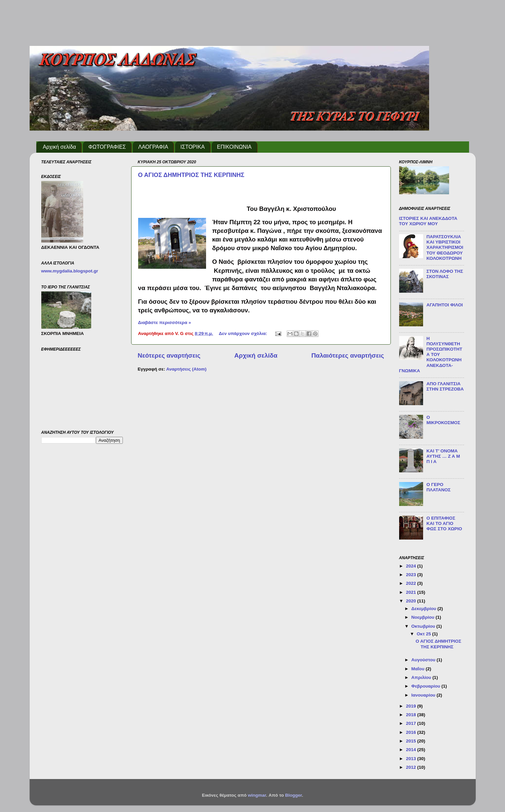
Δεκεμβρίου (425, 609)
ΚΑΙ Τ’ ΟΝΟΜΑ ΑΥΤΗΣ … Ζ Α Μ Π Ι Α (443, 456)
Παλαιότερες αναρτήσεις (348, 355)
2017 (411, 723)
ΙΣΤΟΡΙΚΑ (193, 147)
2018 (411, 715)
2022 (411, 583)
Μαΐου (419, 669)
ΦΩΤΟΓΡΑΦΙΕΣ (107, 147)
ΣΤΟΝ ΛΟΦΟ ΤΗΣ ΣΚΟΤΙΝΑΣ (445, 274)
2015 (411, 741)
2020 (411, 601)
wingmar (257, 795)
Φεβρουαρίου (426, 686)
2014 (411, 750)
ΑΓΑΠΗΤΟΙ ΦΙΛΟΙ (445, 305)
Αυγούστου (424, 660)
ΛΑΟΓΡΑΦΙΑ (153, 147)
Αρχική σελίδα (60, 147)
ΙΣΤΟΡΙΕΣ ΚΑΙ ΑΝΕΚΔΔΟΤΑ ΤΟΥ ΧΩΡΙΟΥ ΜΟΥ (428, 221)
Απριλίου (422, 677)
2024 (411, 566)
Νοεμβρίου (424, 617)
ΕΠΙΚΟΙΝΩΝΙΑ (234, 147)
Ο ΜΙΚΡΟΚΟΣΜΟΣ (443, 420)
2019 (411, 706)
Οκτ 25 (425, 634)
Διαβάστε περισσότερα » (165, 323)
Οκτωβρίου (424, 626)
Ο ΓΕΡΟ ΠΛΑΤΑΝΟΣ (439, 487)
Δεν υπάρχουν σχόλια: (244, 333)
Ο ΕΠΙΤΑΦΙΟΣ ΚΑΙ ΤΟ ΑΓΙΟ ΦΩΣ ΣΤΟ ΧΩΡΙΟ (444, 523)
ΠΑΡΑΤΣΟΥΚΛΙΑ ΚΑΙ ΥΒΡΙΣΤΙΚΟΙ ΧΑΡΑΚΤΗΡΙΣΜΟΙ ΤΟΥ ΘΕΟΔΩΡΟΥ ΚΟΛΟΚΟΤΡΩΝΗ (445, 247)
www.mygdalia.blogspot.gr (70, 271)
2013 (411, 759)
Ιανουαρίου (424, 695)
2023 (411, 575)
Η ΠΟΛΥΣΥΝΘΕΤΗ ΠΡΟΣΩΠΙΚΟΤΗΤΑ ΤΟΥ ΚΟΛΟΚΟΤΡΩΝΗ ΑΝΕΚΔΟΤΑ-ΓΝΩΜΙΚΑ (431, 355)
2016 (411, 732)
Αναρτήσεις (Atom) (186, 369)
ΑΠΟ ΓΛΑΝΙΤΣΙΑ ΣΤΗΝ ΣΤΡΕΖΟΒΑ (445, 386)
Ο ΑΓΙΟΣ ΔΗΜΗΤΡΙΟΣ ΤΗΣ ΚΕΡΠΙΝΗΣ (191, 175)
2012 (411, 767)
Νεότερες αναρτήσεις (169, 355)
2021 (411, 592)
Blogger (293, 795)
